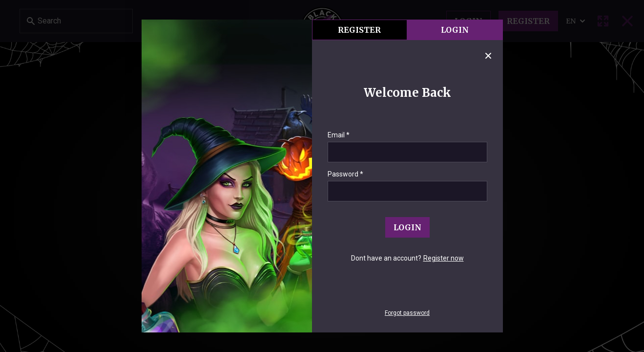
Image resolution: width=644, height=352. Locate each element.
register (359, 30)
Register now (444, 258)
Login (455, 30)
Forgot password (407, 313)
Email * (339, 135)
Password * (345, 174)
